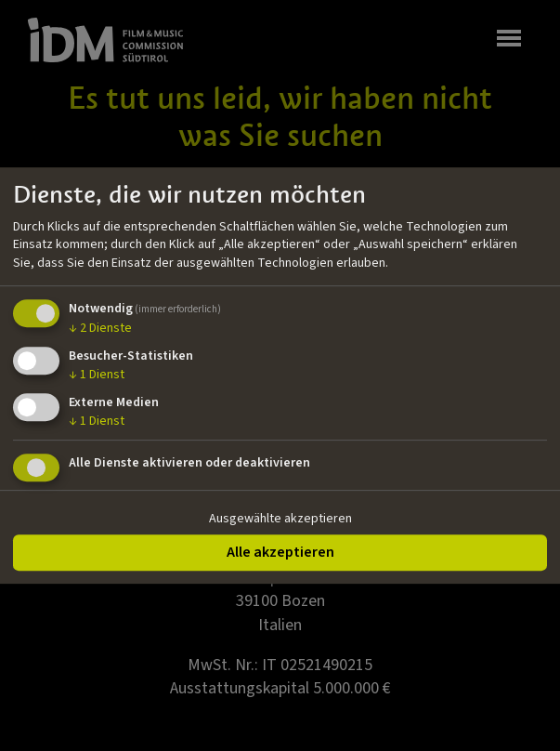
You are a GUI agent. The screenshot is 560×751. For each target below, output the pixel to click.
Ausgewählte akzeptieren (280, 519)
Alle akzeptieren (280, 552)
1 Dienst (97, 375)
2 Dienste (100, 329)
